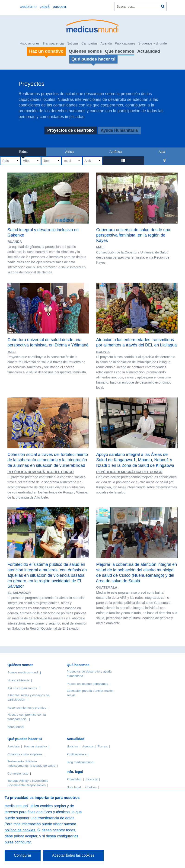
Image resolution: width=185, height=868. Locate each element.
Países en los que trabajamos (87, 684)
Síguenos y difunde (152, 43)
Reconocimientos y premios (27, 708)
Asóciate (13, 746)
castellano (28, 7)
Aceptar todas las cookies (73, 855)
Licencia (92, 779)
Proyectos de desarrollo (70, 130)
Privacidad (74, 779)
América (116, 152)
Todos (23, 152)
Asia (162, 152)
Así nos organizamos (22, 688)
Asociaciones (30, 43)
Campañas (89, 43)
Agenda (106, 43)
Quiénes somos (85, 51)
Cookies (91, 787)
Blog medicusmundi (80, 762)
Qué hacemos (120, 51)
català (45, 7)
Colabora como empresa (25, 754)
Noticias (72, 43)
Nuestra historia (18, 680)
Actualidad (149, 51)
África (69, 152)
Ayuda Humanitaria (119, 130)
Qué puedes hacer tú (25, 739)
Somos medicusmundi (23, 672)
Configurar (23, 855)
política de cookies (20, 830)
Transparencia (53, 43)
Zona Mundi (16, 727)
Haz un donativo (35, 746)
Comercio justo (18, 774)
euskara (59, 7)
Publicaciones (125, 43)
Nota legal (74, 787)
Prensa (103, 746)
